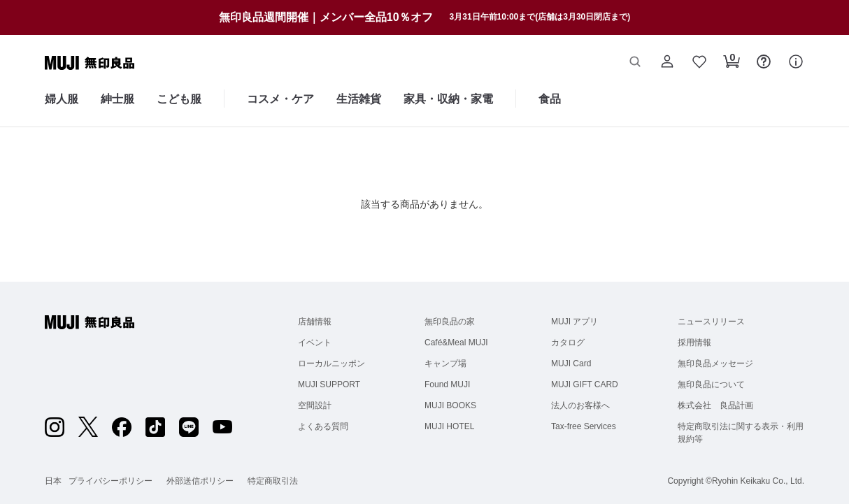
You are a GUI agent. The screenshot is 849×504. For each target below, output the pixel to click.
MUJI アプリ (575, 322)
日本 (53, 481)
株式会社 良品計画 (715, 405)
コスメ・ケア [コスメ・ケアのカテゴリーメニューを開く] (280, 99)
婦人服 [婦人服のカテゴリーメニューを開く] (62, 99)
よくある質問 (323, 426)
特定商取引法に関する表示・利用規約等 (741, 433)
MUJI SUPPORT (329, 384)
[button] (635, 63)
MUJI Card (571, 363)
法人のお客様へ (580, 405)
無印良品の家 (450, 322)
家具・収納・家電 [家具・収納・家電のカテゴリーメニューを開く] (448, 99)
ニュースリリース (711, 322)
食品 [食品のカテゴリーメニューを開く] (550, 99)
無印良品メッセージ (715, 363)
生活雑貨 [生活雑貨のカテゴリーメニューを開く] (359, 99)
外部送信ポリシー (200, 481)
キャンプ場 (445, 363)
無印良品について (711, 384)
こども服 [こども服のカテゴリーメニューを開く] (179, 99)
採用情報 (694, 343)
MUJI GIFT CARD (585, 384)
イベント (315, 343)
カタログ (568, 343)
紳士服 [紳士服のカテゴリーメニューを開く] (117, 99)
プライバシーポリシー (110, 481)
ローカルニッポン (331, 363)
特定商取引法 (273, 481)
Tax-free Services (584, 426)
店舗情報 (315, 322)
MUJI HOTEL (449, 426)
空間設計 (315, 405)
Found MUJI (447, 384)
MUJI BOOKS (450, 405)
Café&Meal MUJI (456, 343)
